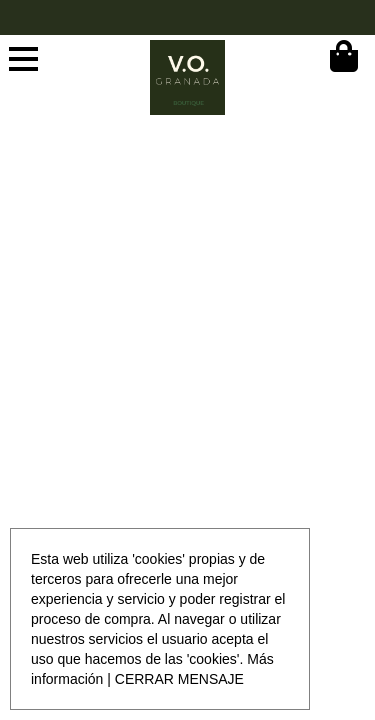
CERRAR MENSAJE (179, 679)
